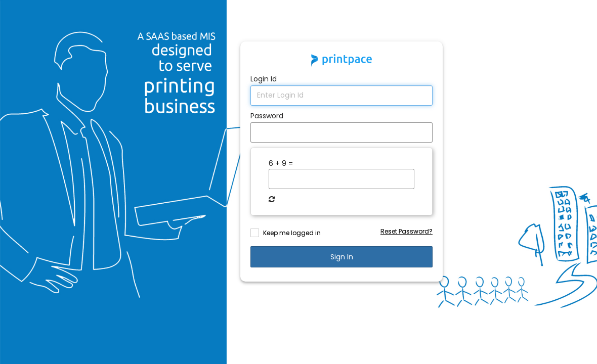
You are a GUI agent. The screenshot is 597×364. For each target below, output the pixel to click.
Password (267, 116)
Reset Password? (407, 231)
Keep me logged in (292, 233)
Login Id (264, 79)
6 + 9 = (281, 163)
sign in (342, 257)
